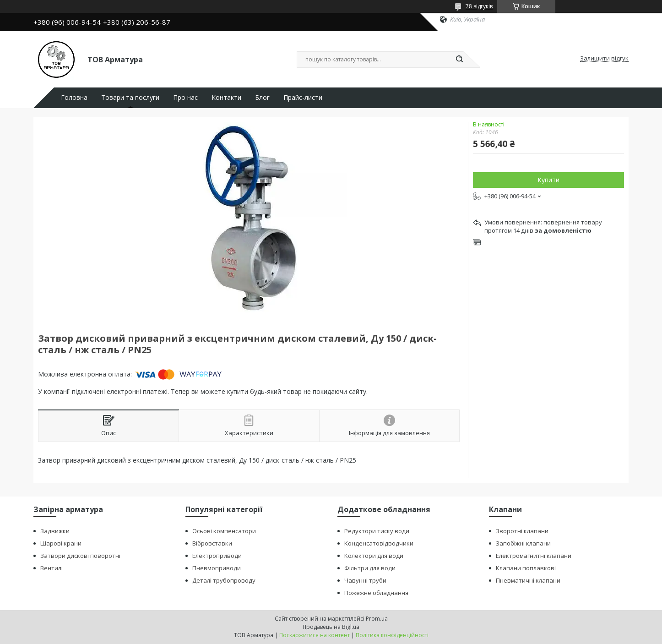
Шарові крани (61, 543)
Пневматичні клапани (528, 580)
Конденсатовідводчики (379, 543)
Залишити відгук (604, 59)
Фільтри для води (370, 568)
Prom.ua (377, 619)
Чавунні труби (365, 580)
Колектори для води (374, 556)
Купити (548, 180)
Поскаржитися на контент (315, 635)
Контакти (226, 98)
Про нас (185, 98)
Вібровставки (212, 543)
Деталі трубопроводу (224, 580)
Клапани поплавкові (526, 568)
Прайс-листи (303, 98)
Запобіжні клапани (523, 543)
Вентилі (52, 568)
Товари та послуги (130, 98)
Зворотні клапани (522, 531)
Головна (74, 98)
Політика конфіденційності (392, 635)
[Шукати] (459, 60)
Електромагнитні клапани (534, 556)
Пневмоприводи (217, 568)
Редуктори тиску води (377, 531)
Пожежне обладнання (376, 593)
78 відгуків (479, 6)
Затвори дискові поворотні (80, 556)
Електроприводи (217, 556)
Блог (262, 98)
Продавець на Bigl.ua (331, 627)
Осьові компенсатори (224, 531)
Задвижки (55, 531)
